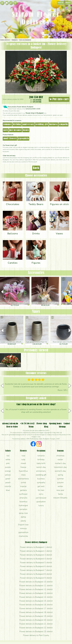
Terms (31, 427)
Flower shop (42, 424)
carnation (23, 509)
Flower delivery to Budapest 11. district (36, 586)
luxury (26, 130)
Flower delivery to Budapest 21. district (36, 624)
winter (60, 486)
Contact (67, 424)
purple (8, 467)
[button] (70, 292)
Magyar (68, 3)
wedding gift (42, 124)
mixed (23, 463)
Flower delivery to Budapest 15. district (36, 601)
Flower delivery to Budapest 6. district (36, 566)
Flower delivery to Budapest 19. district (36, 616)
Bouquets (15, 40)
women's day (60, 471)
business (53, 124)
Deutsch (60, 3)
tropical (23, 486)
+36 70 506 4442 (27, 424)
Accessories (36, 273)
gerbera (23, 490)
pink (8, 463)
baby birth (41, 463)
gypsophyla (23, 139)
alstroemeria (23, 479)
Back (36, 168)
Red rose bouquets (25, 40)
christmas (60, 456)
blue (8, 490)
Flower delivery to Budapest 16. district (36, 605)
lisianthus (23, 502)
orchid (23, 482)
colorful (8, 486)
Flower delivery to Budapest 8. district (36, 574)
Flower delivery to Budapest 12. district (36, 589)
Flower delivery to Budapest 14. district (36, 597)
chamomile (23, 536)
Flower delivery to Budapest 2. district (36, 551)
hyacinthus (23, 471)
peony (23, 521)
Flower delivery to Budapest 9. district (36, 578)
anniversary (28, 124)
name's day (41, 467)
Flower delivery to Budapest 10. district (36, 582)
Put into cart (59, 99)
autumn (60, 482)
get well (41, 486)
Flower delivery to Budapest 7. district (36, 570)
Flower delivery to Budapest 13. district (36, 593)
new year (60, 490)
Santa (60, 494)
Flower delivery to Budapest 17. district (36, 608)
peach (8, 482)
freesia (23, 467)
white (8, 459)
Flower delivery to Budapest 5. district (36, 562)
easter (60, 459)
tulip (23, 459)
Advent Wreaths (60, 498)
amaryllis (23, 498)
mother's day (60, 463)
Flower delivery (5, 40)
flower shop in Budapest (35, 113)
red (8, 456)
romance (7, 124)
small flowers (10, 139)
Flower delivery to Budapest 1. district (36, 547)
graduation (41, 502)
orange (8, 471)
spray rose (23, 513)
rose (23, 456)
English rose (23, 525)
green (8, 479)
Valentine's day (60, 467)
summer (60, 479)
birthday (17, 124)
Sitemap (62, 427)
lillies (23, 475)
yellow (8, 475)
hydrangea (23, 505)
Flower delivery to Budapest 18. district (36, 612)
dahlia (23, 517)
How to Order (12, 427)
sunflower (23, 494)
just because (15, 130)
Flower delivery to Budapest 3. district (36, 555)
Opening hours (55, 424)
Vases (36, 312)
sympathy (63, 124)
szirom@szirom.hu (10, 424)
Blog (46, 427)
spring (60, 475)
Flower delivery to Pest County (36, 635)
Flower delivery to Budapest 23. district (36, 631)
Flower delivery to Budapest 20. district (36, 620)
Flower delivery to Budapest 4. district (36, 559)
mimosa (23, 528)
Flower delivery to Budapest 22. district (36, 628)
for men (41, 490)
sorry (6, 130)
